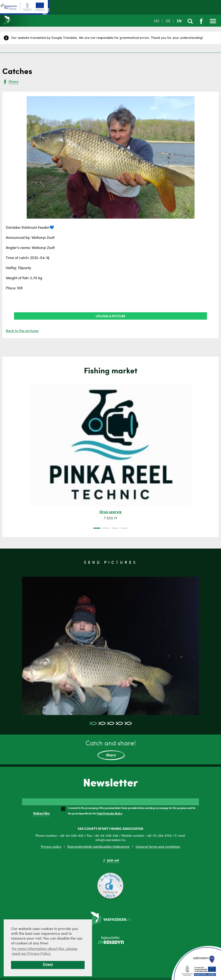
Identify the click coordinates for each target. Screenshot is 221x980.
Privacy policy (51, 847)
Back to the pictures (22, 331)
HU (157, 21)
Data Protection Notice (109, 813)
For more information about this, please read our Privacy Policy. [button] (44, 951)
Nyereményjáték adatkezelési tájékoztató (98, 847)
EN (179, 21)
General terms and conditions (158, 847)
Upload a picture (110, 316)
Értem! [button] (48, 965)
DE (168, 21)
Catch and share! (111, 750)
